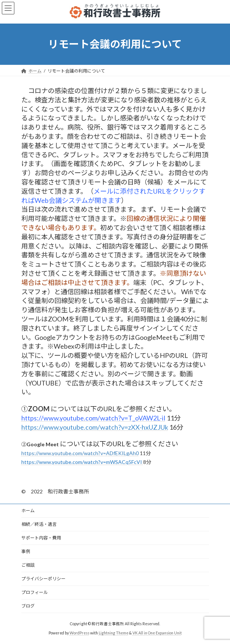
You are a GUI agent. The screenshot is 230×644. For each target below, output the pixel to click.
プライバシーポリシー (43, 579)
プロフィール (35, 592)
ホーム (28, 511)
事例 (26, 551)
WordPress (79, 633)
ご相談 (28, 565)
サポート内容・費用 (41, 538)
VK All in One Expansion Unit (157, 633)
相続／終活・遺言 (39, 524)
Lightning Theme (114, 633)
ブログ (28, 606)
